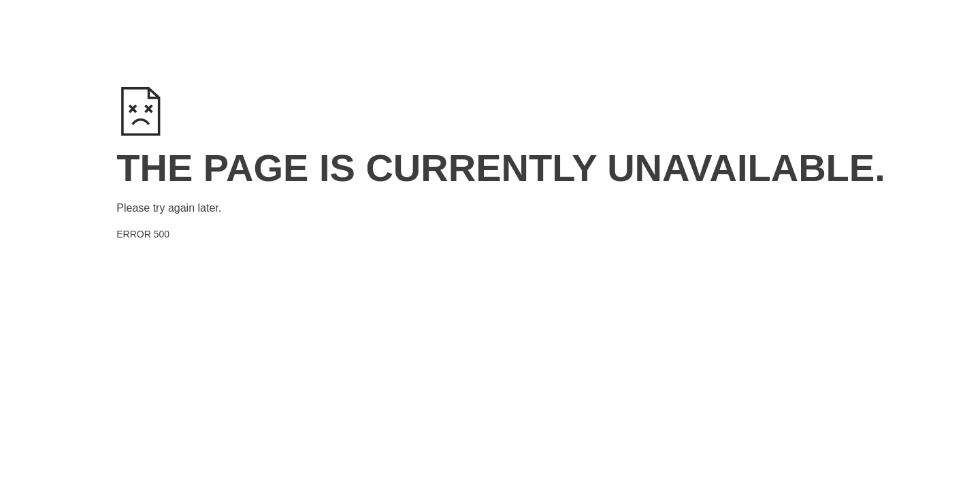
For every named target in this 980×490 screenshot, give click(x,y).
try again (174, 208)
